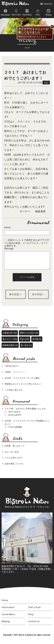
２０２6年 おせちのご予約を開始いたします (25, 412)
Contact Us (46, 4)
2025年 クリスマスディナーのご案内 (22, 381)
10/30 (10, 418)
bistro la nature (15, 4)
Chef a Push (16, 13)
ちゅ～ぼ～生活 (12, 455)
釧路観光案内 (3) (10, 349)
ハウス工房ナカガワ (14, 461)
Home (5, 604)
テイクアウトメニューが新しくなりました (33, 31)
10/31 (10, 415)
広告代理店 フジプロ (14, 467)
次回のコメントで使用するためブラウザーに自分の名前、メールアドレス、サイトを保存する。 (27, 243)
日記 (46, 83)
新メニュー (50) (10, 342)
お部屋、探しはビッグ (15, 449)
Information (5, 13)
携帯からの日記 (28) (29, 336)
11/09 (10, 430)
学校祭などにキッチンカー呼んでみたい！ (24, 387)
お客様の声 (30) (10, 336)
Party (38, 13)
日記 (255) (25, 342)
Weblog (48, 13)
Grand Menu (27, 13)
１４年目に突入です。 (15, 393)
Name (7, 227)
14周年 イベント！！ (15, 375)
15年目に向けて (12, 369)
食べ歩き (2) (26, 349)
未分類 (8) (37, 342)
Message (9, 249)
